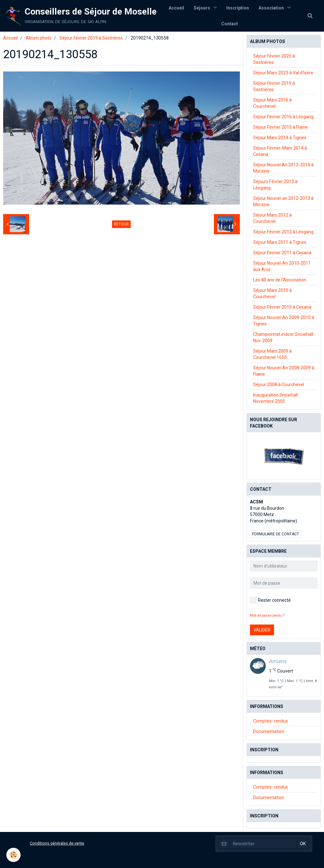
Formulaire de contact (275, 534)
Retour (121, 224)
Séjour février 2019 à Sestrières (91, 38)
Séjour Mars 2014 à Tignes (280, 138)
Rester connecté (270, 600)
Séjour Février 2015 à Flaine (280, 127)
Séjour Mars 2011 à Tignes (280, 242)
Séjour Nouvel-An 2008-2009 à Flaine (284, 371)
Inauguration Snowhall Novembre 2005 (275, 398)
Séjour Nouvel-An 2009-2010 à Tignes (284, 321)
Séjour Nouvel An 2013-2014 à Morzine (283, 168)
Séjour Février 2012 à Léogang (283, 232)
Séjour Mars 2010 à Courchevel (272, 293)
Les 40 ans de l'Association (280, 280)
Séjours (202, 8)
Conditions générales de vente (57, 843)
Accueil (176, 8)
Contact (230, 24)
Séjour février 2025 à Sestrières (274, 59)
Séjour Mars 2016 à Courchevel (272, 103)
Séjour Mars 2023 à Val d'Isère (283, 73)
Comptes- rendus (271, 721)
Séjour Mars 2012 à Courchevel (272, 218)
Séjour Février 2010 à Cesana (282, 307)
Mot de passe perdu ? (267, 616)
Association (272, 8)
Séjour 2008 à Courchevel (279, 385)
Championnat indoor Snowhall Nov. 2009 (283, 337)
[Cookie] (13, 855)
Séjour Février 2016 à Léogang (283, 117)
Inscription (238, 8)
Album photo (39, 38)
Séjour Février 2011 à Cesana (282, 253)
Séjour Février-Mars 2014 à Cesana (280, 151)
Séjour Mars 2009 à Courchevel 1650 (272, 354)
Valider (262, 630)
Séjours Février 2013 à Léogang (275, 185)
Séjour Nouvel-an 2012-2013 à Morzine (283, 201)
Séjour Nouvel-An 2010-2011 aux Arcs (282, 266)
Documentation (269, 731)
